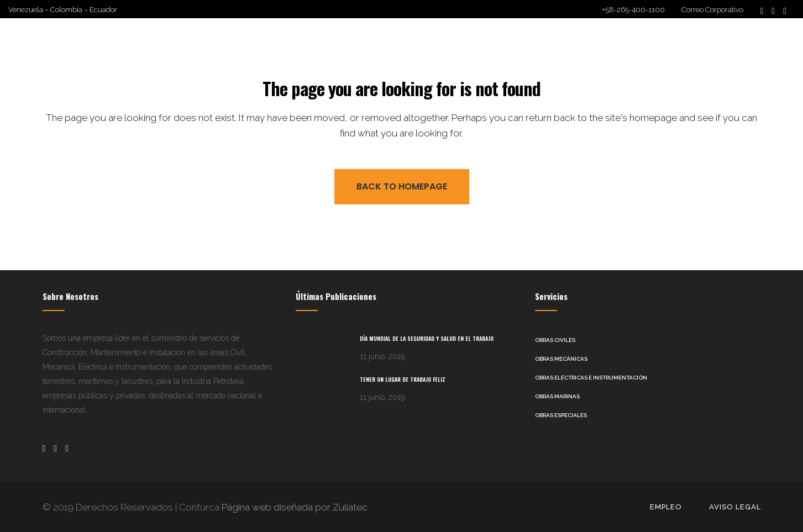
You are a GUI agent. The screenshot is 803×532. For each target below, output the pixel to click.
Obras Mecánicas (561, 358)
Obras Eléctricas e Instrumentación (591, 377)
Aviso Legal (735, 506)
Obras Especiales (561, 415)
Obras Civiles (555, 339)
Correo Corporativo (712, 10)
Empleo (666, 506)
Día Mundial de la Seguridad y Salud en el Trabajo (427, 338)
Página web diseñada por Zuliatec (293, 507)
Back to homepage (402, 186)
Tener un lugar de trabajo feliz (403, 379)
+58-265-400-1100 (634, 10)
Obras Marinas (557, 396)
